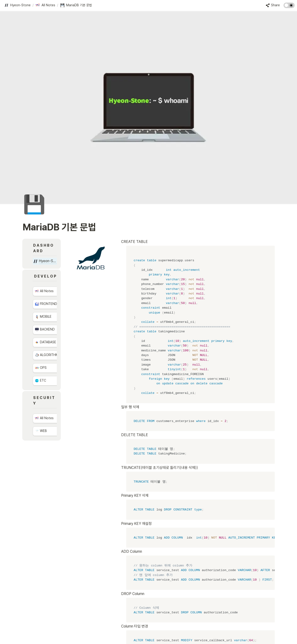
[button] (17, 5)
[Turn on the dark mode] (289, 7)
